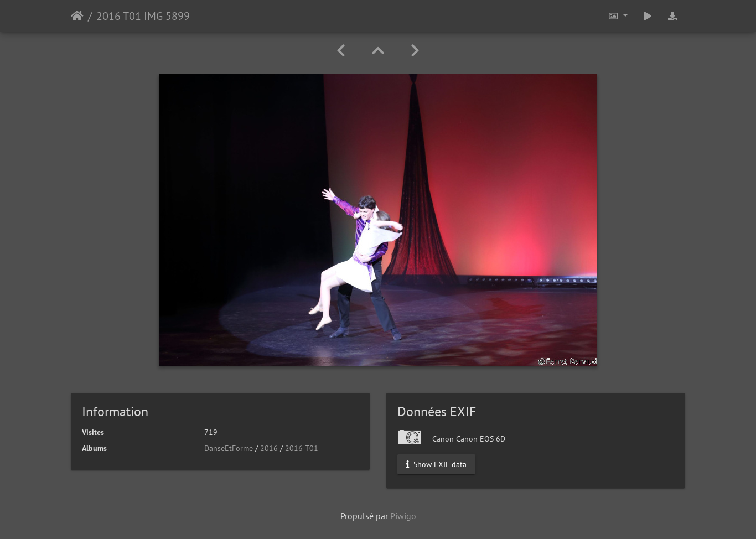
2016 (269, 448)
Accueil (77, 16)
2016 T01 (302, 448)
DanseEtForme (229, 448)
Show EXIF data (436, 464)
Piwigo (403, 516)
